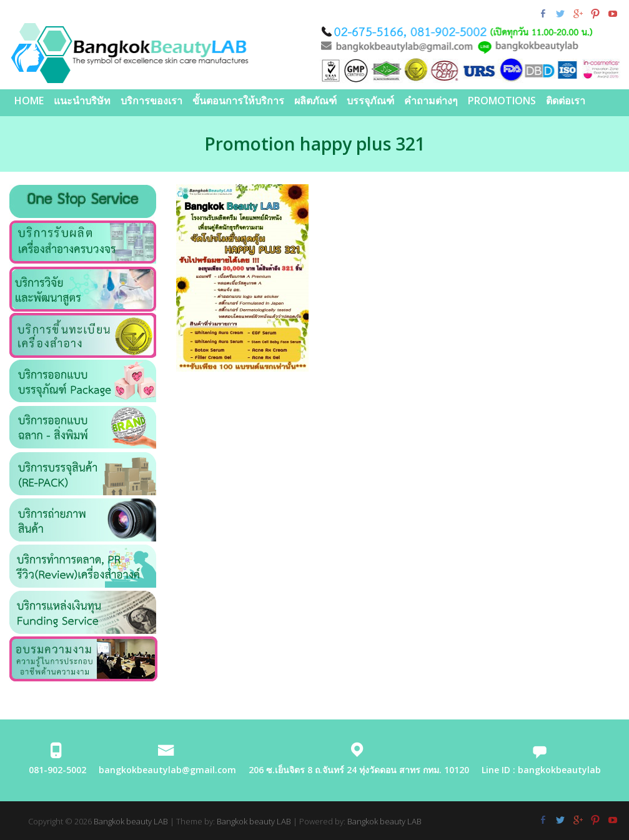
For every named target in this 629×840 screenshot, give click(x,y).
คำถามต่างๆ (431, 101)
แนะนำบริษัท (82, 101)
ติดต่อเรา (566, 101)
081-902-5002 (57, 770)
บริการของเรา (151, 101)
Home (29, 101)
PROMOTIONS (502, 101)
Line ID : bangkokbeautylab (541, 770)
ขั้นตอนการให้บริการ (238, 101)
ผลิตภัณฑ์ (315, 101)
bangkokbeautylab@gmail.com (167, 770)
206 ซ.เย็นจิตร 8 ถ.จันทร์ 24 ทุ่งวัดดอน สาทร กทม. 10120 (359, 770)
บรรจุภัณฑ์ (370, 101)
